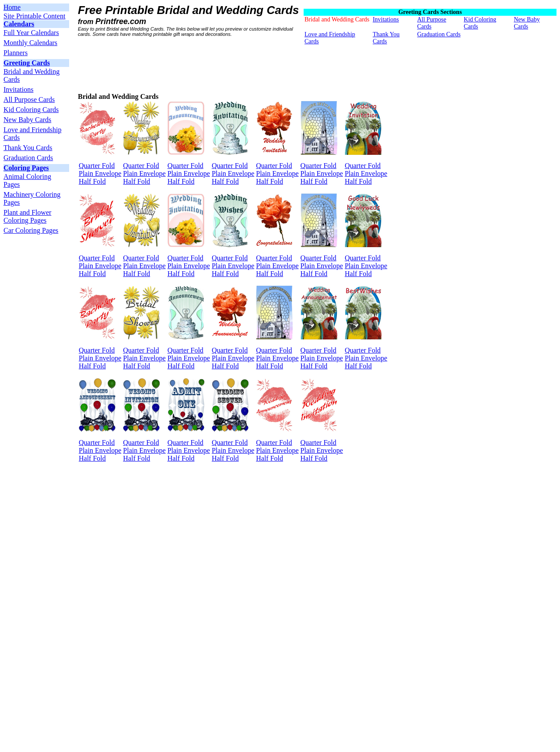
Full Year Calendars (31, 33)
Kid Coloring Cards (31, 110)
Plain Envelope (100, 173)
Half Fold (92, 181)
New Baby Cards (27, 120)
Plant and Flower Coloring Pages (27, 216)
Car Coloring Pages (31, 230)
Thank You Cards (28, 148)
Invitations (18, 89)
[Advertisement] (237, 65)
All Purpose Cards (29, 100)
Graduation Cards (28, 158)
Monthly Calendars (30, 43)
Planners (16, 53)
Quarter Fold (97, 166)
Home (12, 7)
